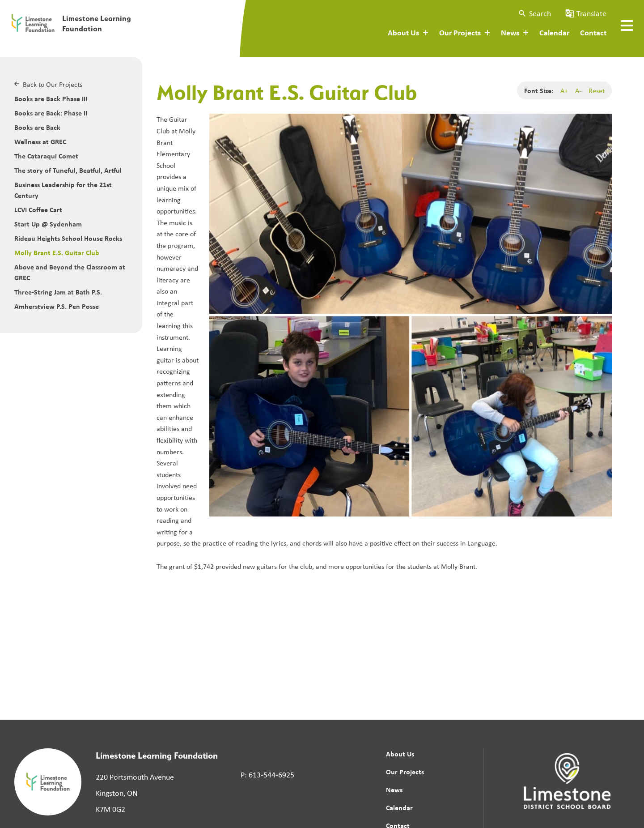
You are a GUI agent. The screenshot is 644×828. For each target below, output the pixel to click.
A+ (564, 90)
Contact (593, 32)
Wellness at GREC (40, 141)
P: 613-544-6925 (267, 774)
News (394, 790)
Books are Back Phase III (51, 98)
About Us (400, 754)
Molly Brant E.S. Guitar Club (57, 252)
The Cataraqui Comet (46, 156)
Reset (597, 90)
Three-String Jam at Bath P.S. (58, 292)
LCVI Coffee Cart (38, 209)
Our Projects (405, 772)
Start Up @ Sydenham (48, 224)
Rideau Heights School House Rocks (68, 238)
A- (578, 90)
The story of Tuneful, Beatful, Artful (68, 170)
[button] (534, 13)
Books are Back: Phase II (51, 113)
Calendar (554, 32)
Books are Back (37, 127)
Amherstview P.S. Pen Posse (57, 306)
